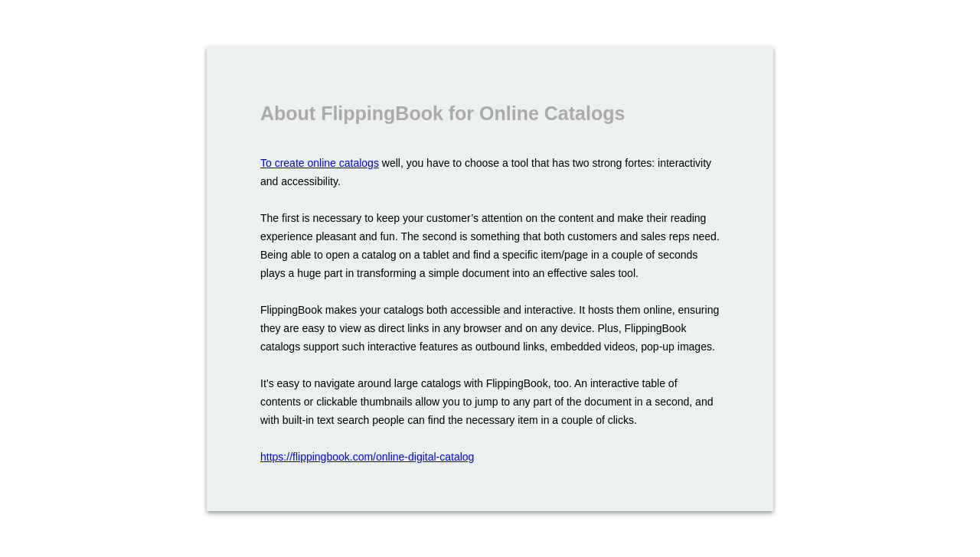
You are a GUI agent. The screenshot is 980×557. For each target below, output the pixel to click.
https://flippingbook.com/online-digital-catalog (367, 457)
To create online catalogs (320, 163)
